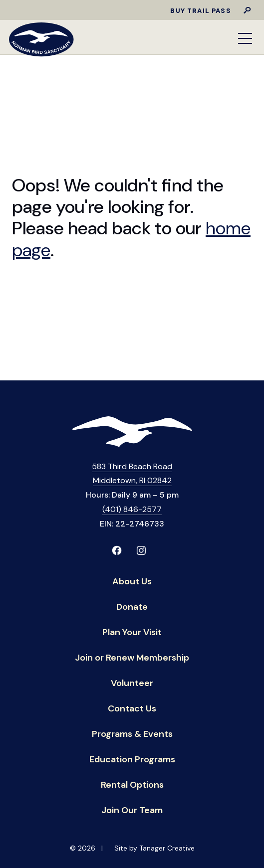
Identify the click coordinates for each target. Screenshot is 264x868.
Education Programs (132, 760)
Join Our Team (132, 811)
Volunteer (132, 684)
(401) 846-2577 (132, 509)
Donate (132, 608)
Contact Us (132, 709)
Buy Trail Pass (200, 11)
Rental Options (132, 785)
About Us (132, 582)
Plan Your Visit (132, 633)
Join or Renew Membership (132, 658)
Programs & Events (132, 735)
